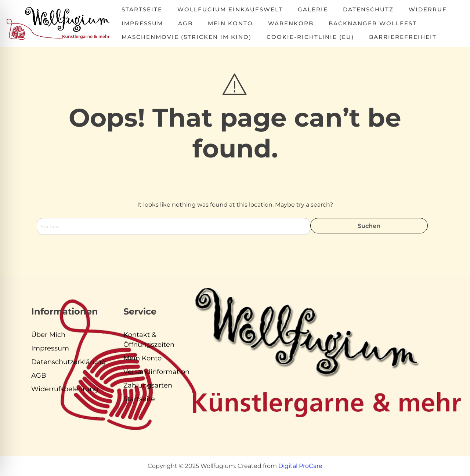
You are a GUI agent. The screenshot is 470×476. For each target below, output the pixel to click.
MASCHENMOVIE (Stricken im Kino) (187, 37)
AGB (185, 23)
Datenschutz (368, 9)
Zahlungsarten (148, 385)
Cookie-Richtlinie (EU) (310, 37)
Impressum (142, 23)
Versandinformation (156, 372)
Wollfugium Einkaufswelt (230, 9)
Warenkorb (291, 23)
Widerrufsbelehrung (65, 389)
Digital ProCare (300, 466)
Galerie (313, 9)
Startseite (142, 9)
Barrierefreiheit (403, 37)
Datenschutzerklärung (68, 362)
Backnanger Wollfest (373, 23)
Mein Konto (230, 23)
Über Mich (48, 335)
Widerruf (428, 9)
